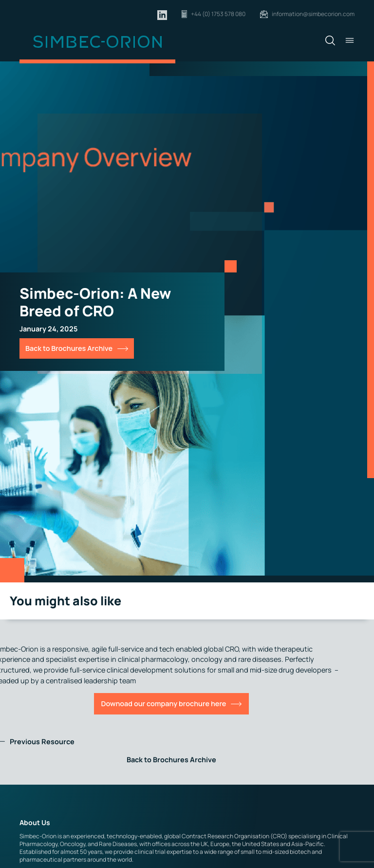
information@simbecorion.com (313, 14)
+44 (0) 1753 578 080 (218, 14)
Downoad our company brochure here (164, 704)
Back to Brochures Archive (69, 348)
